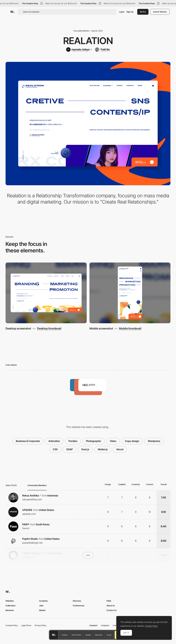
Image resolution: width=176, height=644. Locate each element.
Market (42, 610)
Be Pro (143, 12)
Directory (77, 601)
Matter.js (103, 449)
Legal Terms (26, 625)
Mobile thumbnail (130, 329)
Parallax (73, 441)
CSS (55, 449)
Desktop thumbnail (49, 329)
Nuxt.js (85, 449)
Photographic (94, 441)
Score (109, 635)
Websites (10, 601)
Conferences (79, 606)
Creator (64, 635)
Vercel (120, 449)
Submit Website (160, 12)
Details (88, 635)
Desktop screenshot (18, 328)
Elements (99, 635)
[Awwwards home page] (54, 635)
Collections (10, 606)
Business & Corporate (28, 441)
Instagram (105, 625)
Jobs (41, 606)
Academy (43, 601)
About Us (111, 606)
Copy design (132, 441)
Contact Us (112, 610)
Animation (54, 441)
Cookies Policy (12, 625)
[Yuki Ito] (102, 50)
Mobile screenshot (101, 328)
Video (113, 441)
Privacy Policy (40, 625)
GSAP (70, 449)
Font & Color (76, 635)
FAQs (109, 601)
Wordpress (154, 441)
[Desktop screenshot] (46, 293)
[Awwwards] (12, 12)
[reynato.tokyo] (79, 50)
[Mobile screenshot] (130, 293)
